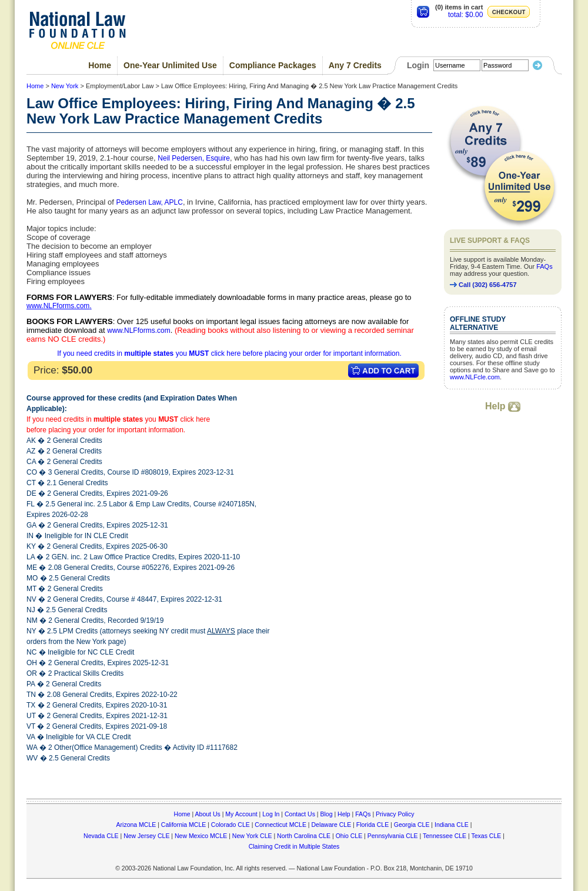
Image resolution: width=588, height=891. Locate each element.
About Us (208, 814)
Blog (326, 814)
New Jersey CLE (146, 836)
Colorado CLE (230, 825)
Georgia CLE (412, 825)
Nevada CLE (101, 836)
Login (418, 65)
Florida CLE (372, 825)
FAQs (544, 266)
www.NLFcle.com (475, 377)
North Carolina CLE (304, 836)
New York (65, 86)
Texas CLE (486, 836)
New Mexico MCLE (201, 836)
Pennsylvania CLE (393, 836)
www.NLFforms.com (58, 306)
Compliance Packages (273, 65)
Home (100, 65)
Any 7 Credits (355, 65)
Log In (271, 814)
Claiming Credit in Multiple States (294, 846)
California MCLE (183, 825)
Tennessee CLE (445, 836)
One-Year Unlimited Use (170, 65)
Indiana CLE (452, 825)
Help (503, 406)
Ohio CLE (349, 836)
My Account (241, 814)
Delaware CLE (331, 825)
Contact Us (300, 814)
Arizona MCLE (136, 825)
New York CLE (252, 836)
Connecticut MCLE (280, 825)
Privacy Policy (395, 814)
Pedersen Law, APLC (149, 202)
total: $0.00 (465, 15)
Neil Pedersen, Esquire (194, 158)
